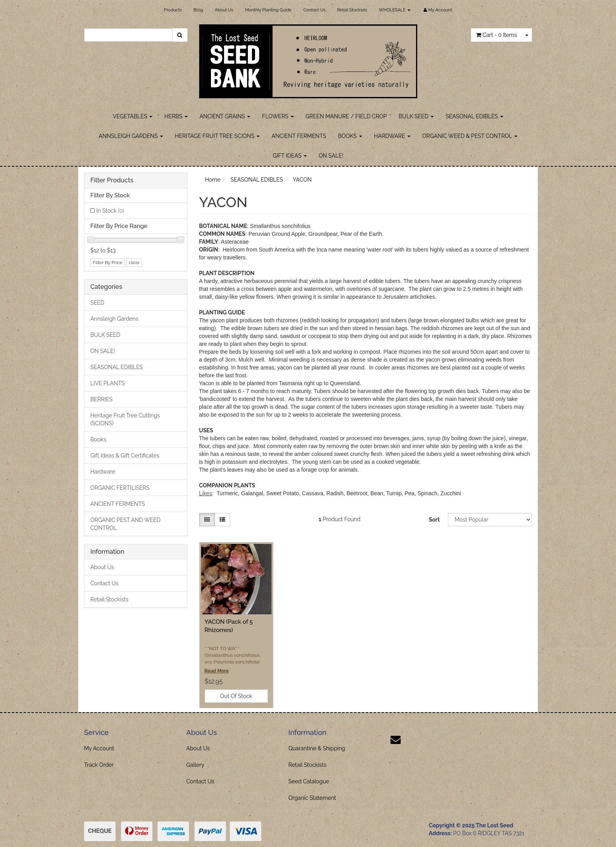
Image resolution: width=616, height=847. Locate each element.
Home (213, 180)
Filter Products (112, 180)
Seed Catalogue (309, 781)
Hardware (103, 472)
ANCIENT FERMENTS (299, 136)
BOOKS (350, 136)
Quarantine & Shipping (317, 748)
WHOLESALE (395, 10)
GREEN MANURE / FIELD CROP (346, 116)
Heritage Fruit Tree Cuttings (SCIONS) (125, 419)
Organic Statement (312, 798)
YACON (302, 180)
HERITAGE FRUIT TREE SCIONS (217, 136)
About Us (224, 10)
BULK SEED (416, 116)
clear (134, 263)
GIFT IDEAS (290, 156)
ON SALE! (331, 156)
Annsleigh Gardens (114, 319)
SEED (97, 303)
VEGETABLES (133, 116)
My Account (99, 748)
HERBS (176, 116)
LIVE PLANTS (107, 383)
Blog (198, 10)
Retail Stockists (352, 10)
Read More (217, 671)
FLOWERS (278, 116)
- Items (497, 35)
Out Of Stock (236, 696)
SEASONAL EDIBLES (474, 116)
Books (98, 439)
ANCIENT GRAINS (225, 116)
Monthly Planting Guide (268, 10)
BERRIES (102, 399)
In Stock (110, 211)
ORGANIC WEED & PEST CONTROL (470, 136)
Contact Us (314, 10)
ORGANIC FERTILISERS (120, 488)
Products (173, 10)
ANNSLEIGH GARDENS (131, 136)
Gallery (195, 765)
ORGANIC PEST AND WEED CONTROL (126, 524)
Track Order (99, 765)
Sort (434, 520)
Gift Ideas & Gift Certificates (125, 456)
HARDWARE (392, 136)
